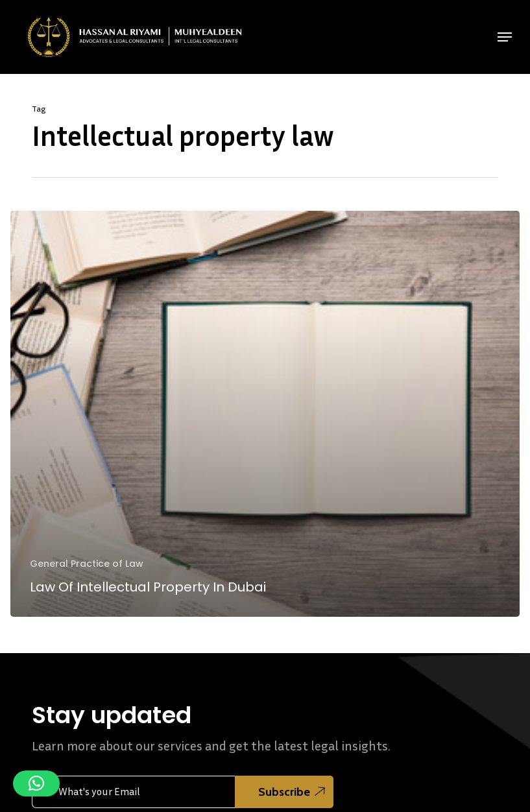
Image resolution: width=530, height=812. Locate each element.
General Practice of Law (87, 564)
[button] (505, 37)
